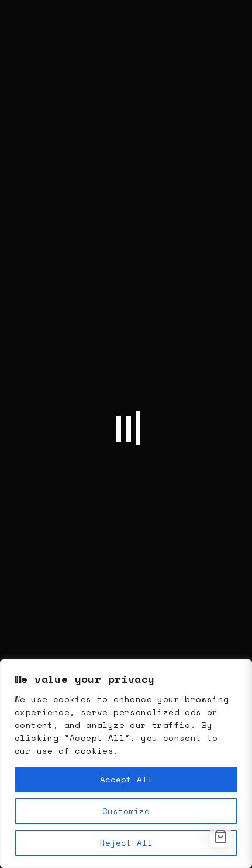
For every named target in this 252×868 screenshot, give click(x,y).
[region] (126, 764)
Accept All (126, 779)
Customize (126, 811)
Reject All (126, 843)
